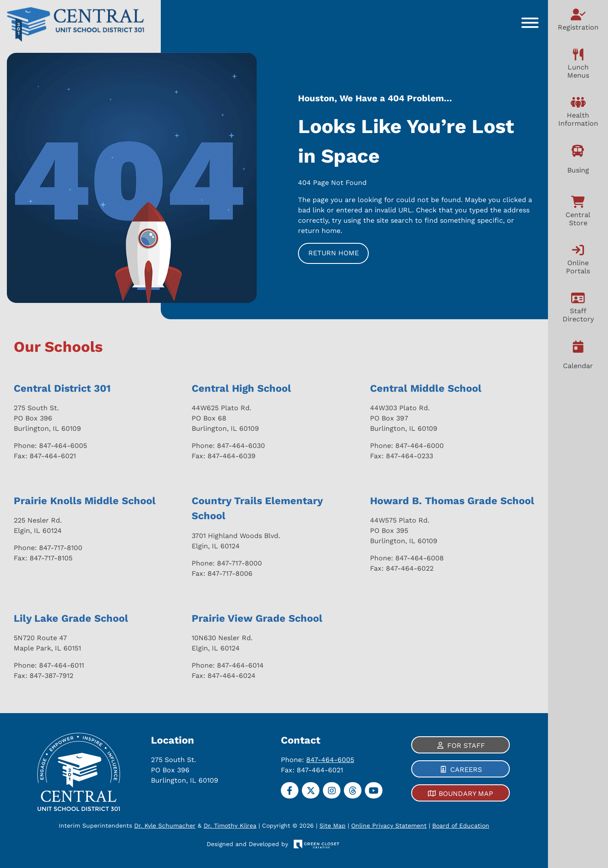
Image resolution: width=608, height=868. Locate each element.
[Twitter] (311, 790)
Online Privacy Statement (389, 826)
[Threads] (353, 790)
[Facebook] (290, 790)
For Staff (466, 746)
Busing (578, 170)
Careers (466, 770)
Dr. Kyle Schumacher (165, 826)
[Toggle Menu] (530, 23)
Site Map (333, 826)
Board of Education (461, 826)
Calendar (578, 366)
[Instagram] (332, 790)
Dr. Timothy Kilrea (230, 826)
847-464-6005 (330, 760)
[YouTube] (374, 790)
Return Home (334, 253)
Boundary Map (466, 794)
